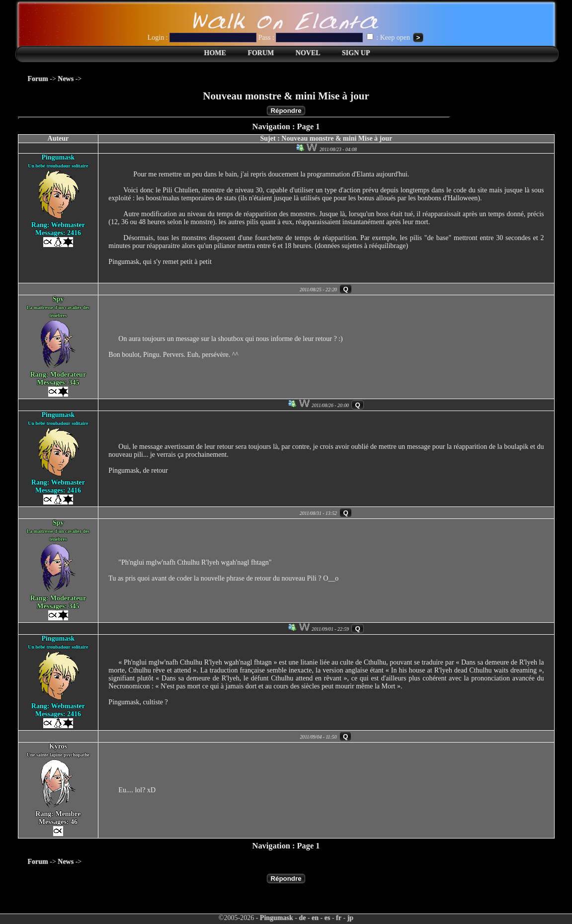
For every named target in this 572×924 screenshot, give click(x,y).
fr (339, 918)
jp (350, 918)
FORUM (261, 53)
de (302, 918)
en (315, 918)
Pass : (312, 38)
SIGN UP (356, 53)
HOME (215, 53)
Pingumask (277, 918)
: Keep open (389, 38)
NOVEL (308, 53)
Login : (203, 38)
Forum (38, 79)
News (66, 79)
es (327, 918)
